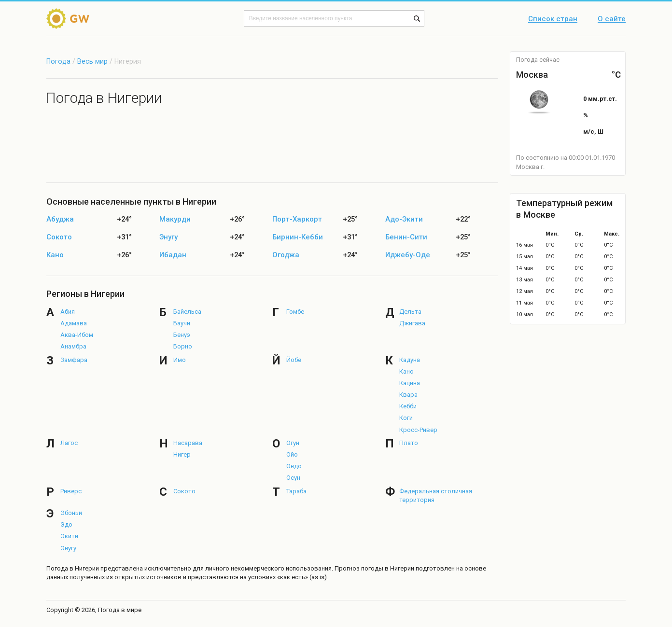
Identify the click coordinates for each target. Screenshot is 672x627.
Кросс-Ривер (418, 430)
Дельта (410, 312)
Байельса (187, 312)
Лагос (69, 443)
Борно (183, 346)
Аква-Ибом (77, 335)
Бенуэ (182, 335)
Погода (58, 61)
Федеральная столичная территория (436, 495)
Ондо (294, 466)
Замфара (74, 360)
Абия (68, 312)
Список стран (553, 19)
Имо (180, 360)
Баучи (182, 323)
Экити (69, 536)
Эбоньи (71, 513)
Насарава (188, 443)
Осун (293, 478)
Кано (55, 255)
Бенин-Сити (406, 237)
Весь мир (92, 61)
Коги (406, 418)
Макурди (175, 219)
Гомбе (295, 312)
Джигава (412, 323)
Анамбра (73, 346)
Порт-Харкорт (297, 219)
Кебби (408, 406)
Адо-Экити (404, 219)
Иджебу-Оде (408, 255)
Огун (293, 443)
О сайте (612, 19)
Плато (409, 443)
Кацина (410, 383)
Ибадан (173, 255)
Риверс (71, 491)
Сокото (59, 237)
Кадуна (410, 360)
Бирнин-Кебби (298, 237)
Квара (408, 395)
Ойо (292, 454)
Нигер (182, 454)
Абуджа (60, 219)
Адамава (74, 323)
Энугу (168, 237)
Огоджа (286, 255)
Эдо (66, 524)
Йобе (294, 360)
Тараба (296, 491)
